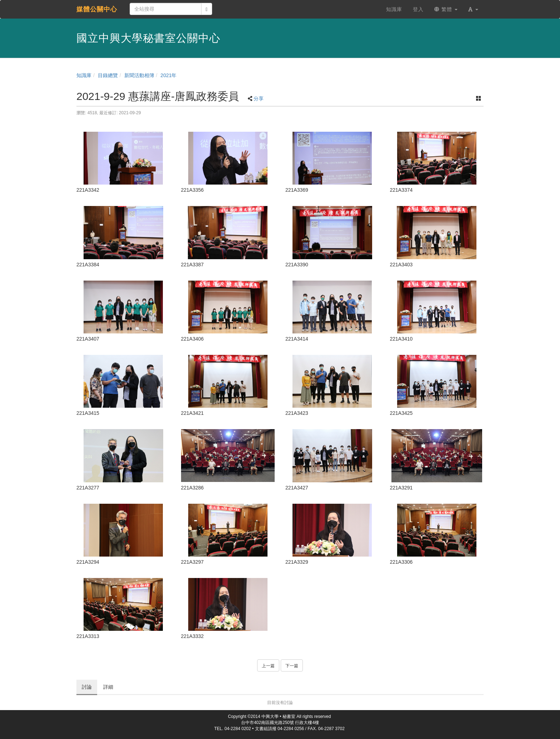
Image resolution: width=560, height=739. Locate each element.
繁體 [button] (446, 9)
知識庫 (84, 75)
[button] (473, 9)
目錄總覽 (108, 75)
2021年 (168, 75)
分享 (259, 99)
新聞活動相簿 (139, 75)
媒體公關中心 (97, 9)
